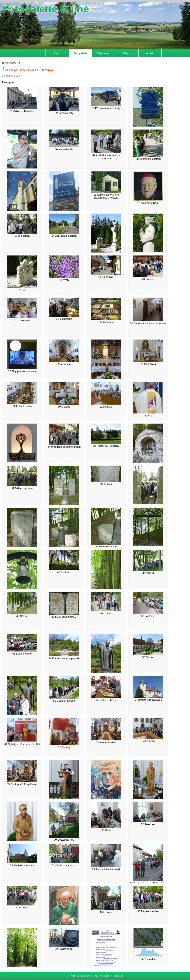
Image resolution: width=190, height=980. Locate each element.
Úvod (57, 53)
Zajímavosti (104, 53)
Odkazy (127, 53)
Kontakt (150, 53)
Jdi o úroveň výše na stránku (29, 70)
